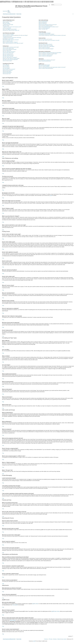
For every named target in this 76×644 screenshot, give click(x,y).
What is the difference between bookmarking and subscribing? (50, 53)
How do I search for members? (44, 48)
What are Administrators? (43, 21)
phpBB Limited (35, 604)
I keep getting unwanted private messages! (46, 34)
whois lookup (13, 620)
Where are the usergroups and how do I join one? (48, 25)
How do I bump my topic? (7, 61)
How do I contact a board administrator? (46, 68)
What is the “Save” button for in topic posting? (11, 58)
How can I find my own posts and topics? (46, 49)
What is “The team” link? (43, 29)
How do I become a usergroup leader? (46, 26)
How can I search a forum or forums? (45, 44)
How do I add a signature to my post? (10, 49)
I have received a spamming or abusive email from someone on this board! (52, 35)
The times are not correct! (7, 36)
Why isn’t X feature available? (44, 66)
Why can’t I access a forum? (8, 54)
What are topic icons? (7, 74)
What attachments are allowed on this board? (47, 60)
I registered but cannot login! (8, 25)
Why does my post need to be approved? (10, 60)
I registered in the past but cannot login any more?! (12, 27)
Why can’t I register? (7, 23)
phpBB (51, 195)
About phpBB (15, 605)
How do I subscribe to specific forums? (46, 55)
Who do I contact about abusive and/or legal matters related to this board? (52, 67)
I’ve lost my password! (7, 28)
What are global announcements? (9, 69)
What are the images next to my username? (11, 40)
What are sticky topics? (7, 71)
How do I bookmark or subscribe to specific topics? (48, 54)
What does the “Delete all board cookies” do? (11, 30)
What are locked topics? (7, 73)
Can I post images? (6, 68)
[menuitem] (8, 11)
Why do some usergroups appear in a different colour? (49, 27)
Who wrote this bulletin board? (44, 65)
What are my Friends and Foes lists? (45, 39)
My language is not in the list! (8, 39)
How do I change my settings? (8, 34)
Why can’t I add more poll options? (9, 52)
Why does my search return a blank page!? (46, 46)
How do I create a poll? (7, 50)
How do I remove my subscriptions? (45, 56)
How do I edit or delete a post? (8, 48)
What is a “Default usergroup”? (44, 28)
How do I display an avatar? (8, 41)
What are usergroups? (43, 23)
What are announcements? (8, 70)
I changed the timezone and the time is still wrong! (12, 38)
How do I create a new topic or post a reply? (11, 47)
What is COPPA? (6, 22)
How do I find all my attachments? (45, 61)
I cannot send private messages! (45, 33)
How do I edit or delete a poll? (8, 53)
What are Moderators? (43, 22)
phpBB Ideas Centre (55, 611)
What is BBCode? (6, 65)
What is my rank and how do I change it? (10, 42)
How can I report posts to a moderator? (10, 57)
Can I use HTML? (6, 66)
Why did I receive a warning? (8, 56)
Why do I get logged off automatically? (10, 29)
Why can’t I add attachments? (8, 55)
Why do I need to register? (8, 21)
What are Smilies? (6, 67)
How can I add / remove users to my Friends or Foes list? (49, 40)
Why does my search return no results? (46, 45)
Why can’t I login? (6, 26)
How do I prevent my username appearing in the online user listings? (15, 35)
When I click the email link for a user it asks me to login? (13, 43)
